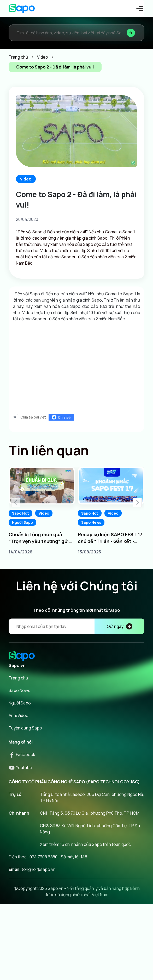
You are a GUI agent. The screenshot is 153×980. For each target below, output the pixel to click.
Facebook (22, 754)
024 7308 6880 (43, 857)
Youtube (20, 767)
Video (44, 513)
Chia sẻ (61, 417)
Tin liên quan (49, 450)
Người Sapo (22, 522)
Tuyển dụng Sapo (25, 728)
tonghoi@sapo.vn (39, 869)
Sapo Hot (20, 513)
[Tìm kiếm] (131, 33)
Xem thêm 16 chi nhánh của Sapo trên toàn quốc (85, 844)
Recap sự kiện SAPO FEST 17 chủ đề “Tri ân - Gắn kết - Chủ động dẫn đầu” (110, 538)
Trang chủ (18, 678)
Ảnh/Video (19, 715)
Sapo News (91, 522)
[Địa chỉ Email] (76, 626)
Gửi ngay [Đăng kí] (120, 626)
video (26, 179)
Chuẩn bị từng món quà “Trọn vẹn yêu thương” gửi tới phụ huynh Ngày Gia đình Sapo (41, 538)
